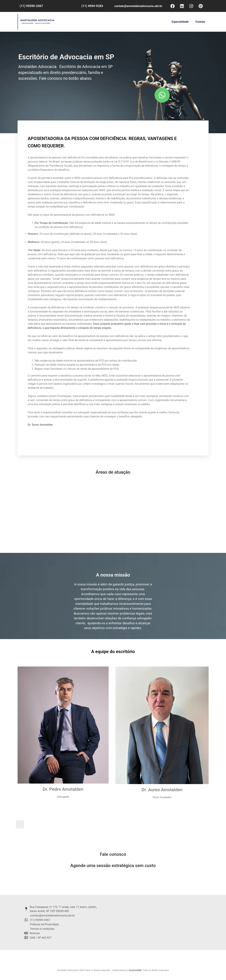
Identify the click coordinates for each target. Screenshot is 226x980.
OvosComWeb (135, 970)
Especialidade (180, 22)
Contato (200, 22)
